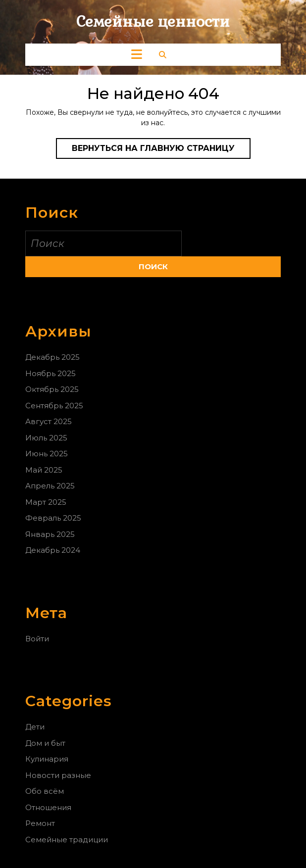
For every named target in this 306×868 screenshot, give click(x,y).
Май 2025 (44, 470)
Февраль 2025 (53, 518)
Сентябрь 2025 (54, 406)
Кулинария (47, 759)
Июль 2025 (46, 438)
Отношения (48, 807)
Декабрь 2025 (52, 357)
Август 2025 (49, 421)
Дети (35, 727)
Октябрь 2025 (52, 389)
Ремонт (40, 823)
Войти (37, 639)
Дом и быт (45, 743)
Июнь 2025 (47, 454)
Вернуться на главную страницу (161, 150)
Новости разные (58, 775)
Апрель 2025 (50, 486)
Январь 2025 (50, 534)
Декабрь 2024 (53, 550)
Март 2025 (46, 502)
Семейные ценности (153, 22)
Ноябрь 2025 (51, 373)
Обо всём (45, 791)
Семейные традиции (67, 840)
